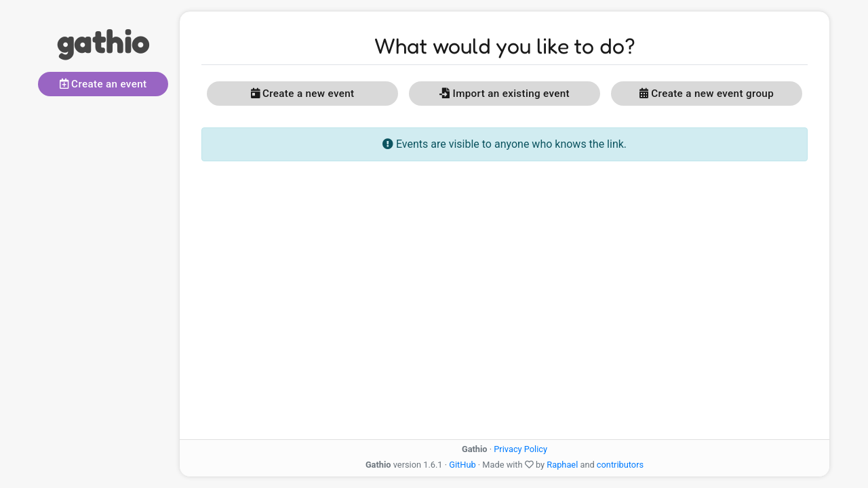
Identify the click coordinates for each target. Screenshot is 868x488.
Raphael (562, 465)
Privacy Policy (520, 449)
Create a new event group (707, 94)
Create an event (103, 84)
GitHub (462, 465)
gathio (103, 41)
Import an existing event (505, 94)
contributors (620, 465)
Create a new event (303, 94)
